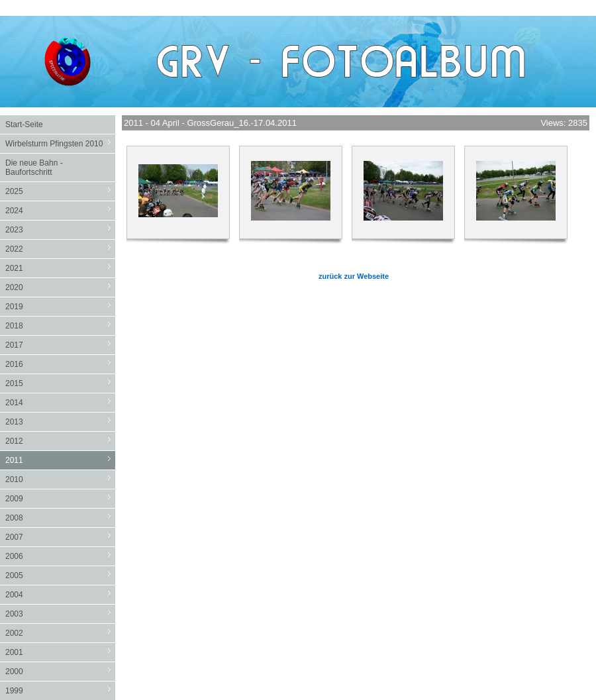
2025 (60, 191)
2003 (60, 614)
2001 (60, 652)
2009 (60, 498)
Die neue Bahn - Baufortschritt (34, 168)
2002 (60, 633)
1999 (60, 690)
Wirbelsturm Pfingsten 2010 (60, 143)
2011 (60, 460)
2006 (60, 556)
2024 (60, 210)
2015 (60, 383)
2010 (60, 479)
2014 (60, 402)
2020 (60, 287)
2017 (60, 345)
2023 (60, 229)
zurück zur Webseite (354, 276)
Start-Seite (24, 125)
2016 (60, 364)
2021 (60, 268)
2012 (60, 441)
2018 (60, 325)
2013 (60, 422)
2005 (60, 575)
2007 (60, 537)
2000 (60, 671)
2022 (60, 249)
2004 (60, 594)
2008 (60, 518)
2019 (60, 306)
